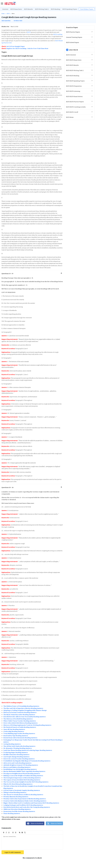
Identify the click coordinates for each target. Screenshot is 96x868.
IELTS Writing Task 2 (42, 9)
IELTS (8, 13)
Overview (5, 9)
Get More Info (18, 20)
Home (3, 13)
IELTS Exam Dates (16, 9)
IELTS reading (58, 34)
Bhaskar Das (5, 26)
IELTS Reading (56, 9)
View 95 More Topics (87, 9)
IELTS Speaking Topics (70, 9)
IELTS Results (28, 9)
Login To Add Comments (13, 852)
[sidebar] (2, 3)
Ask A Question (6, 20)
